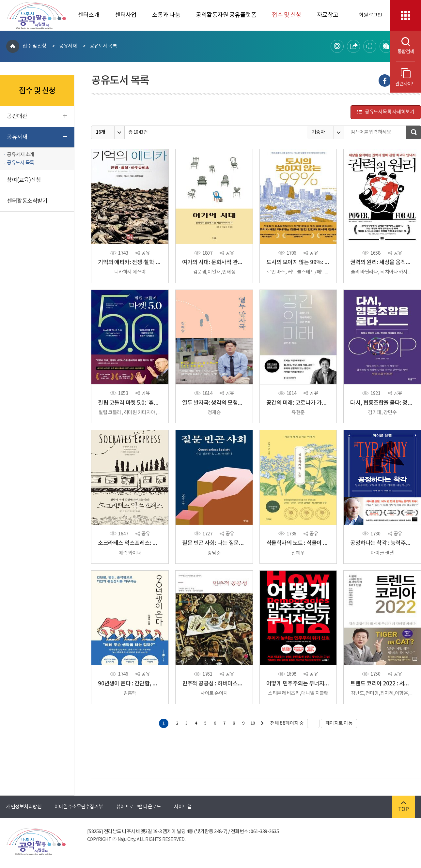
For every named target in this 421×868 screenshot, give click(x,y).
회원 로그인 (370, 15)
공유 (143, 253)
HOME (13, 46)
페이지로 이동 (337, 723)
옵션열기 (119, 133)
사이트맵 (183, 807)
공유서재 (68, 46)
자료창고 (328, 15)
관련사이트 (405, 77)
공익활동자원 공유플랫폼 (226, 15)
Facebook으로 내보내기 (385, 81)
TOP (404, 807)
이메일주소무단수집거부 (79, 807)
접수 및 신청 (287, 15)
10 (253, 723)
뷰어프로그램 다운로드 (139, 807)
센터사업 (126, 15)
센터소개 (88, 15)
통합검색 (402, 46)
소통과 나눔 (166, 15)
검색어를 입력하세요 (371, 132)
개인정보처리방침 (24, 807)
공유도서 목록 (103, 46)
